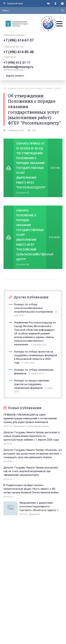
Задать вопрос (15, 76)
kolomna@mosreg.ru (18, 67)
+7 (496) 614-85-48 (19, 52)
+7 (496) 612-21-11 (17, 62)
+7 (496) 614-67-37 (19, 40)
